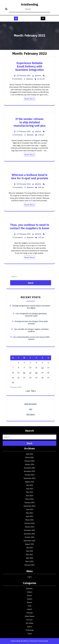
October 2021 (29, 537)
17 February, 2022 (24, 131)
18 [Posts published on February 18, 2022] (36, 373)
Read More (30, 99)
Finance (29, 602)
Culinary (30, 592)
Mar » (34, 391)
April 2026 (30, 454)
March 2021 (29, 561)
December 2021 (29, 530)
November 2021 (29, 534)
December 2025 (29, 468)
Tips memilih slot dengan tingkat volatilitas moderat (31, 330)
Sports (30, 627)
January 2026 (30, 464)
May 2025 (29, 492)
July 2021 (30, 548)
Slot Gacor (31, 414)
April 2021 (30, 558)
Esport (30, 595)
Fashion (30, 599)
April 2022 (30, 516)
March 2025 (29, 499)
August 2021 (30, 544)
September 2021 (29, 541)
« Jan (28, 391)
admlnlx (38, 76)
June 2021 (30, 551)
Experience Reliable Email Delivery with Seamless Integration (30, 66)
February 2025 (30, 503)
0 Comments (17, 79)
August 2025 (30, 482)
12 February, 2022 (24, 234)
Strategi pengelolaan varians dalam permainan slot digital (31, 307)
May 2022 (29, 513)
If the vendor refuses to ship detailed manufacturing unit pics (30, 122)
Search (7, 9)
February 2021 (30, 565)
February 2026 (30, 461)
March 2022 (29, 520)
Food (29, 606)
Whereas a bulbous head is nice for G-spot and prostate (30, 176)
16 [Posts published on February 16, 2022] (24, 373)
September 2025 (29, 478)
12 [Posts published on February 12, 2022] (42, 368)
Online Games (30, 616)
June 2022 (30, 509)
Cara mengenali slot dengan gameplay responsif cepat (31, 315)
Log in (29, 577)
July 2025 (30, 485)
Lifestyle (30, 613)
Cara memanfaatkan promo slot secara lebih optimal (31, 338)
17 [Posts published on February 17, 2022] (30, 373)
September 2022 (29, 506)
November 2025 (29, 471)
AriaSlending (29, 4)
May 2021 (29, 555)
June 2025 (30, 489)
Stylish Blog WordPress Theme (23, 641)
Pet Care (29, 620)
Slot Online (30, 623)
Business (30, 79)
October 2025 (29, 475)
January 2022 (30, 527)
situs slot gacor (31, 404)
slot (31, 409)
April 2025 (30, 496)
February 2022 (30, 523)
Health (30, 609)
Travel (30, 634)
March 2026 (29, 458)
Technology (29, 630)
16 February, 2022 (24, 184)
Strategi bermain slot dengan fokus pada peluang (31, 322)
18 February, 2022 (24, 76)
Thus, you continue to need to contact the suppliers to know (29, 226)
